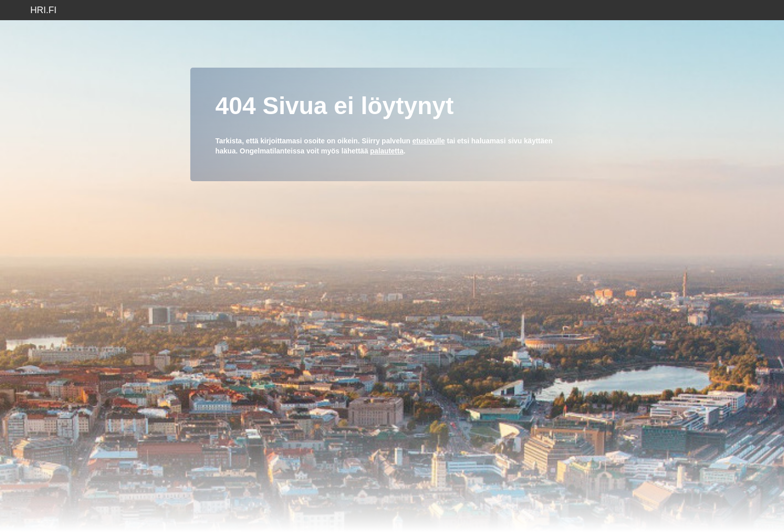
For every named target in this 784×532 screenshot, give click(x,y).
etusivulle (429, 141)
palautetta (387, 151)
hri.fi (43, 10)
